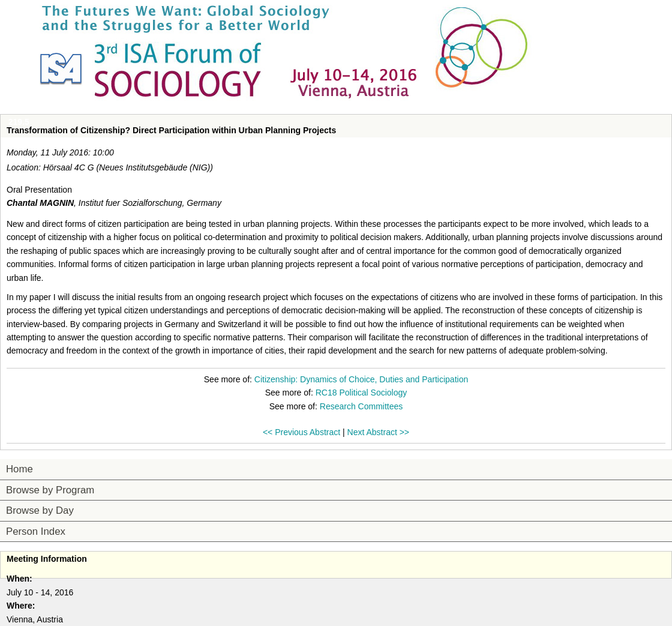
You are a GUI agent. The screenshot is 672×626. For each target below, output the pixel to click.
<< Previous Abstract (301, 432)
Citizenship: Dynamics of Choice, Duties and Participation (361, 379)
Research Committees (361, 406)
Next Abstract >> (379, 432)
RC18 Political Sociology (361, 393)
